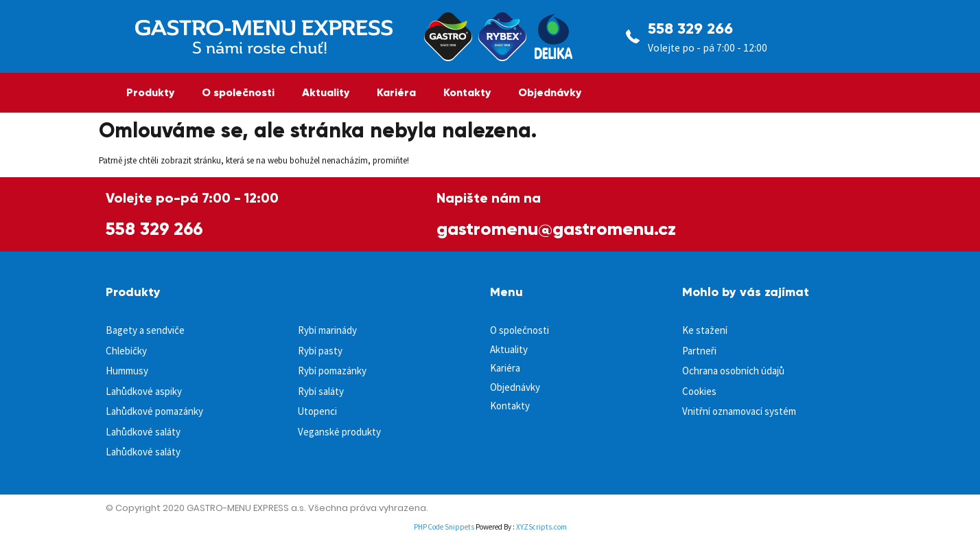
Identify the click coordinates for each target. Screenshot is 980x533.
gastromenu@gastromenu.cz (556, 229)
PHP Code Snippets (444, 527)
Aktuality (326, 92)
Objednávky (550, 92)
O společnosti (238, 92)
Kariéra (396, 92)
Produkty (150, 92)
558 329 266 (690, 29)
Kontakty (467, 92)
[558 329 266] (633, 36)
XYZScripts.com (541, 527)
